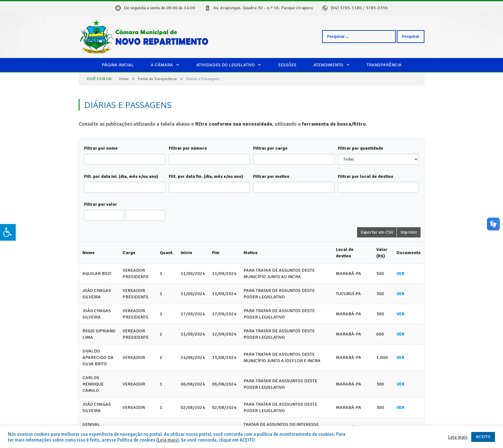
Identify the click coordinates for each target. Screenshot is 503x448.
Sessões (287, 65)
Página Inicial (118, 65)
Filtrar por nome (101, 148)
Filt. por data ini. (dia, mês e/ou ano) (121, 176)
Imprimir (409, 232)
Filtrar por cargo (270, 148)
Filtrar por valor (101, 204)
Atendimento (328, 65)
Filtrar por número (188, 148)
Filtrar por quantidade (361, 148)
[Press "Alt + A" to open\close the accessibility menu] (8, 232)
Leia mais (168, 440)
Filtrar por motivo (271, 176)
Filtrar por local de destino (366, 176)
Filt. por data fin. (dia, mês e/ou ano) (206, 176)
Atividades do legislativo (226, 65)
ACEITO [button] (483, 437)
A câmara (162, 65)
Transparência (384, 65)
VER (401, 274)
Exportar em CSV (377, 232)
